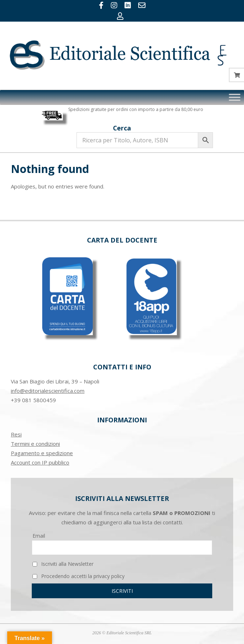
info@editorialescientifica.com (48, 391)
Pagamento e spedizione (42, 453)
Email (39, 536)
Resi (16, 434)
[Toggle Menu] (235, 97)
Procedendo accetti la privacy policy (79, 576)
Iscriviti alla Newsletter (63, 564)
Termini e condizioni (35, 444)
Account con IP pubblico (40, 462)
